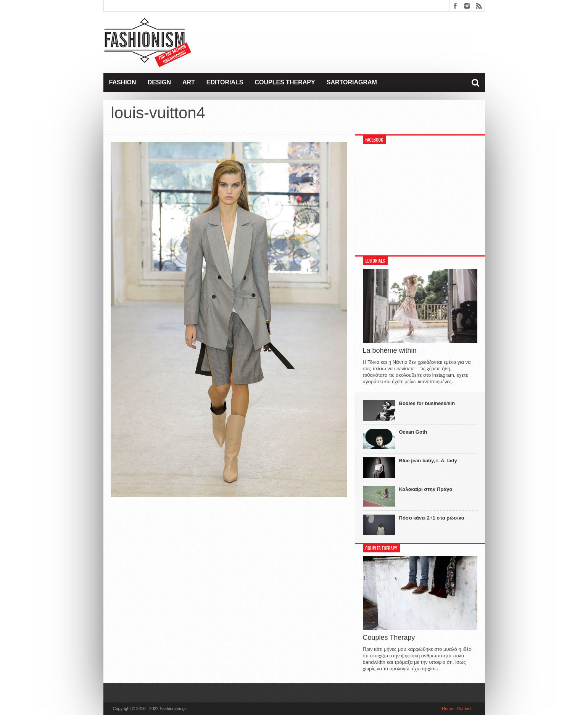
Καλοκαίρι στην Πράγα (426, 489)
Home (447, 709)
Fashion (123, 82)
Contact (464, 709)
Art (189, 82)
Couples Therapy (285, 82)
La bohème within (390, 350)
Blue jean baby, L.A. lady (428, 461)
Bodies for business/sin (427, 403)
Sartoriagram (352, 82)
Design (159, 82)
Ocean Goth (413, 432)
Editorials (225, 82)
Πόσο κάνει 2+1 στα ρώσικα (432, 518)
